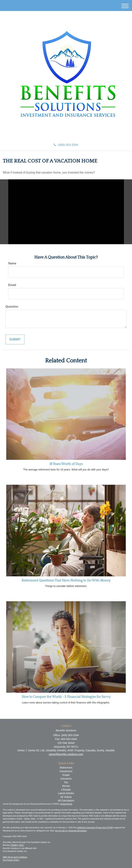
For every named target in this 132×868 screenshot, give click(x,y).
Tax (66, 782)
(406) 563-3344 (66, 145)
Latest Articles (66, 793)
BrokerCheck (66, 804)
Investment (66, 771)
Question (12, 307)
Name (12, 263)
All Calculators (66, 801)
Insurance (66, 779)
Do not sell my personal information (71, 831)
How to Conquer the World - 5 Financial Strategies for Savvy (66, 697)
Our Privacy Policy (11, 860)
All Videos (66, 797)
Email (12, 285)
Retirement (66, 768)
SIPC (21, 845)
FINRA (14, 845)
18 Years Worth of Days (66, 464)
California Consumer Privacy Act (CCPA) (95, 828)
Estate (66, 775)
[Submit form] (15, 340)
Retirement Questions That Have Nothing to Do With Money (66, 581)
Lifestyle (66, 790)
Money (66, 786)
